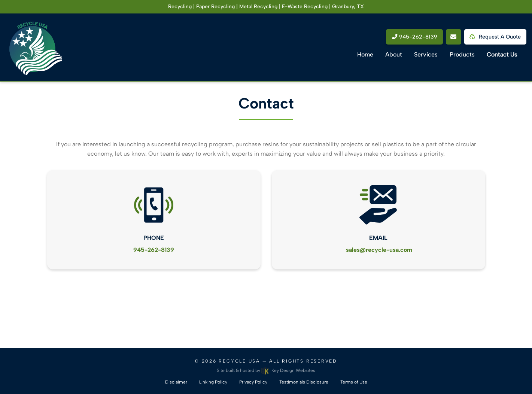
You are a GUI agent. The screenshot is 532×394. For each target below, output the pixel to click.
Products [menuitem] (462, 54)
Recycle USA (239, 361)
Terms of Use (354, 382)
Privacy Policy (253, 382)
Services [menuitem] (426, 54)
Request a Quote (497, 37)
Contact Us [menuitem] (502, 54)
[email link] (454, 37)
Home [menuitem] (365, 54)
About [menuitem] (394, 54)
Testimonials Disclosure (304, 382)
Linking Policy (213, 382)
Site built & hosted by (266, 370)
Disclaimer (176, 382)
